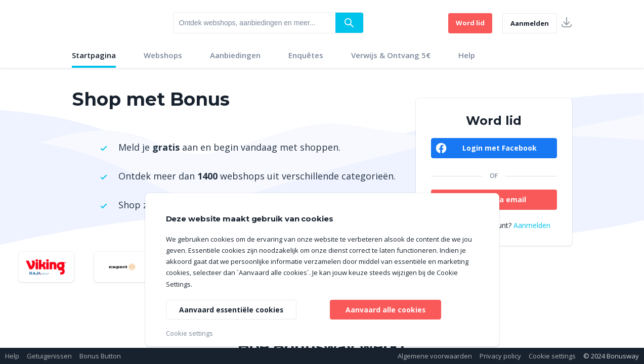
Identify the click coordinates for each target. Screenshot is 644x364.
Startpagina (94, 55)
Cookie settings (552, 356)
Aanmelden (530, 23)
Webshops (163, 55)
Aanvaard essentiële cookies (232, 309)
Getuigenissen (49, 356)
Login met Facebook (500, 148)
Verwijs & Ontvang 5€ (391, 55)
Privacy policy (500, 356)
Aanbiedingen (235, 55)
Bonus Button (100, 356)
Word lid (470, 23)
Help (467, 55)
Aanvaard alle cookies (385, 309)
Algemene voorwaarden (435, 356)
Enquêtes (306, 55)
